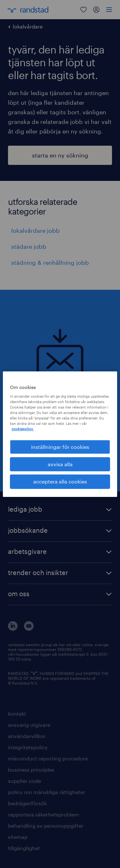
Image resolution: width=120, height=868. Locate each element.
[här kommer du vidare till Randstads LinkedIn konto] (13, 629)
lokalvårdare (28, 26)
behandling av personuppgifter (46, 826)
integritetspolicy (28, 747)
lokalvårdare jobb (36, 231)
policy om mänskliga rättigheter (47, 792)
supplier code (24, 781)
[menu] (109, 10)
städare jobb (29, 247)
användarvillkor (27, 736)
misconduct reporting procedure (48, 758)
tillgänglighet (24, 848)
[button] (60, 510)
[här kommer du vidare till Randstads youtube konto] (29, 629)
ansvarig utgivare (29, 725)
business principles (31, 770)
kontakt (17, 714)
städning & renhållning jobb (50, 263)
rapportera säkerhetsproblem (44, 814)
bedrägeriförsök (27, 803)
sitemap (18, 837)
